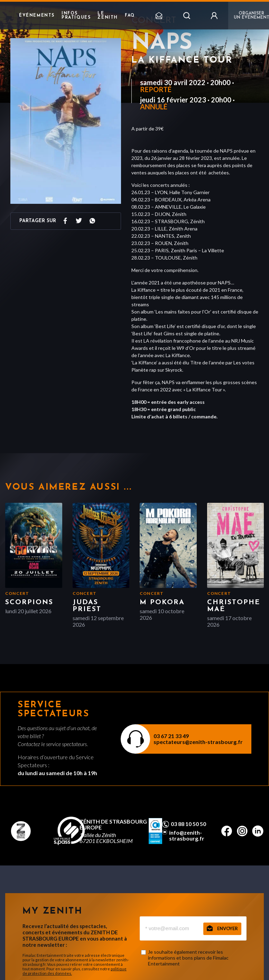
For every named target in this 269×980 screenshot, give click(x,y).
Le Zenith (108, 16)
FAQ (130, 16)
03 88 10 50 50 (188, 824)
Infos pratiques (76, 16)
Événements (37, 16)
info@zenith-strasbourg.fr (187, 835)
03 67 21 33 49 (171, 736)
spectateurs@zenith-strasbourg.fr (198, 742)
